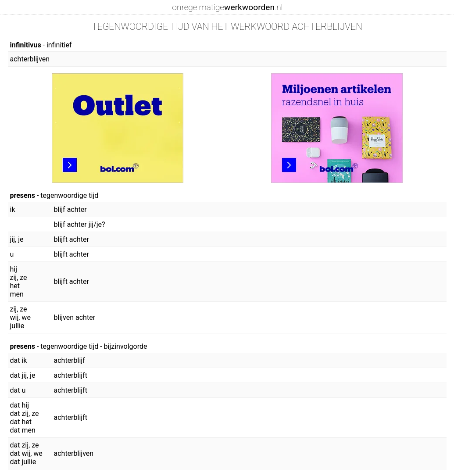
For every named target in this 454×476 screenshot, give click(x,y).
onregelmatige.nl (227, 7)
